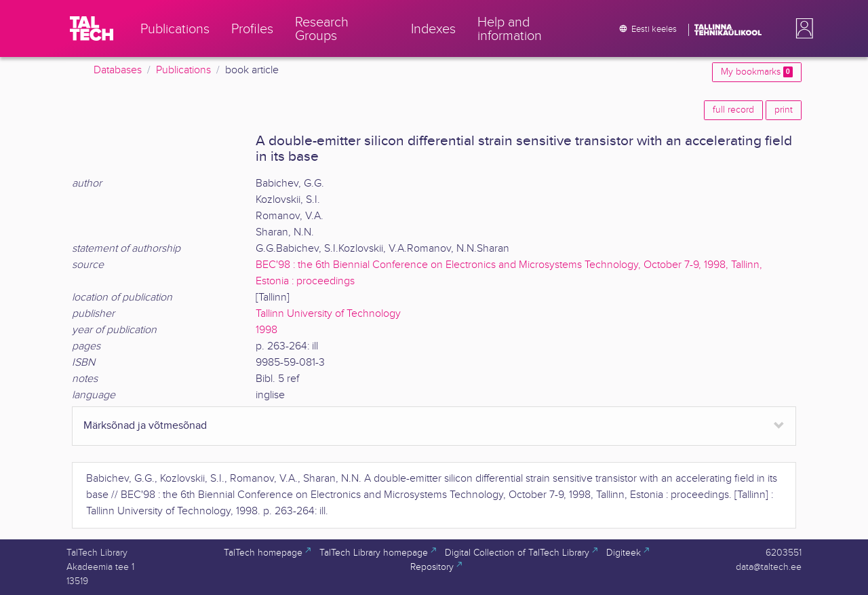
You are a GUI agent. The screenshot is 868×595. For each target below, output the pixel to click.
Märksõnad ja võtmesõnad (145, 426)
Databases (118, 70)
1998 (267, 330)
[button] (802, 28)
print (784, 110)
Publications (183, 70)
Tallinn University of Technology (328, 314)
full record (733, 110)
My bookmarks (757, 72)
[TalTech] (92, 28)
